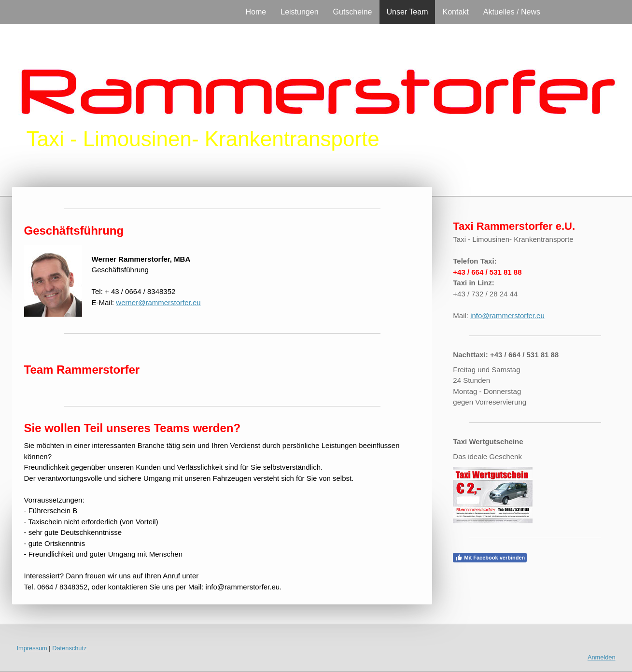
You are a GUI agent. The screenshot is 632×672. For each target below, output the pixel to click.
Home (256, 12)
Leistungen (299, 12)
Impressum (32, 648)
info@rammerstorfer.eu (507, 315)
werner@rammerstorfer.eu (158, 302)
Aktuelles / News (512, 12)
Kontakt (455, 12)
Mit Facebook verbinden (490, 558)
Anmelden (602, 657)
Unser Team (407, 12)
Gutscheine (353, 12)
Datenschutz (69, 648)
